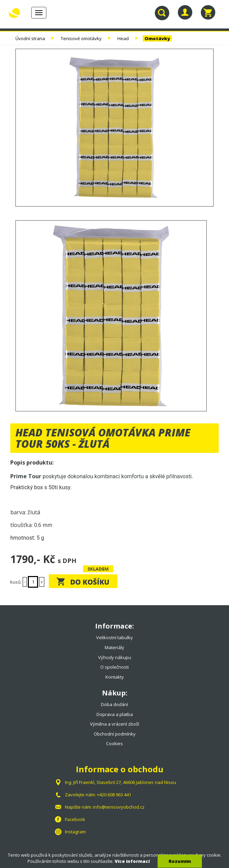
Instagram (75, 832)
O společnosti (114, 667)
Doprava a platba (115, 714)
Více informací (132, 861)
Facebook (75, 819)
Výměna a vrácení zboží (114, 724)
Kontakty (115, 677)
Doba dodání (114, 704)
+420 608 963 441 (114, 795)
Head (123, 38)
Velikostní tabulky (114, 637)
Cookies (114, 743)
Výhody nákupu (115, 657)
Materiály (114, 647)
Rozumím (180, 861)
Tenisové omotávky (81, 38)
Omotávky (157, 38)
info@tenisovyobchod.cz (119, 807)
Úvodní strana (30, 38)
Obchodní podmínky (115, 734)
